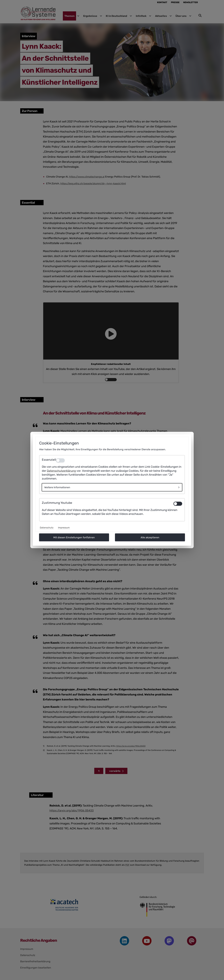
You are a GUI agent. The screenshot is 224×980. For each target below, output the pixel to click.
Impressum (64, 528)
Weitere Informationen (57, 487)
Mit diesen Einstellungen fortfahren (74, 537)
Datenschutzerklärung (61, 471)
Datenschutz (47, 528)
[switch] (178, 504)
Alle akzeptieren (150, 537)
